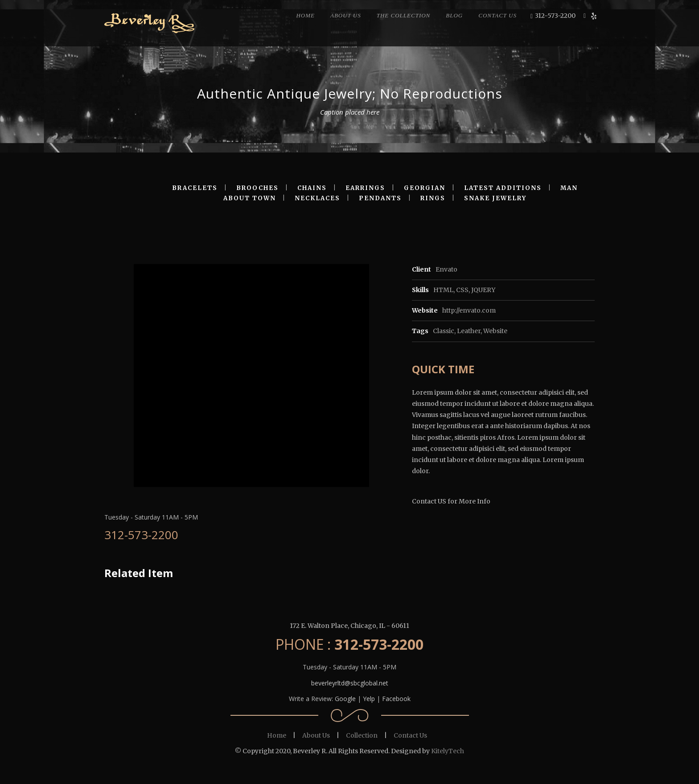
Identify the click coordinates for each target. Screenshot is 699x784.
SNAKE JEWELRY (495, 198)
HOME (305, 15)
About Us (316, 735)
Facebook (396, 699)
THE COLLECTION (404, 15)
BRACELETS (195, 188)
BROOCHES (257, 188)
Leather (469, 331)
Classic (444, 331)
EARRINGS (365, 188)
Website (495, 331)
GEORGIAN (425, 188)
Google (345, 699)
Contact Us (410, 735)
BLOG (454, 15)
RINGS (433, 198)
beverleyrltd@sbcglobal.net (350, 683)
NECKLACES (317, 198)
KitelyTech (448, 751)
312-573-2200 (555, 16)
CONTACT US (498, 15)
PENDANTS (380, 198)
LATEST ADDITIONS (503, 188)
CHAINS (312, 188)
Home (277, 735)
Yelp (369, 699)
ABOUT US (346, 15)
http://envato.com (469, 310)
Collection (362, 735)
